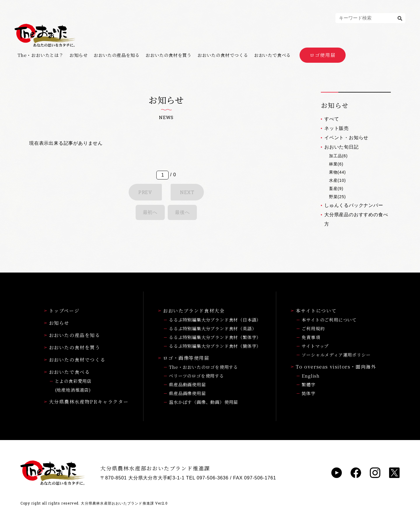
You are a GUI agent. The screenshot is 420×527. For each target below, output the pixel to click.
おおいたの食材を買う (169, 55)
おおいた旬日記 (342, 147)
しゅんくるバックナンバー (354, 205)
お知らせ (79, 55)
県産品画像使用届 (187, 393)
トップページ (62, 311)
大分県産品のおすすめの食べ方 (356, 219)
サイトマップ (315, 346)
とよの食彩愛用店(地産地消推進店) (73, 385)
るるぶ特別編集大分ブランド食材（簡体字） (215, 346)
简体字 (308, 393)
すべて (332, 119)
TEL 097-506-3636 (207, 478)
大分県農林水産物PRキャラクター (86, 402)
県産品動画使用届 (187, 384)
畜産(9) (336, 189)
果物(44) (337, 172)
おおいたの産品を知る (117, 55)
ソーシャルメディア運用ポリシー (336, 355)
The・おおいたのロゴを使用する (203, 367)
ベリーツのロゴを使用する (196, 376)
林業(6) (336, 164)
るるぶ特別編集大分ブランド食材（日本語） (215, 320)
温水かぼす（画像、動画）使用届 (203, 402)
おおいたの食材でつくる (223, 55)
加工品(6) (338, 156)
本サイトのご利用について (329, 320)
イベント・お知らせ (346, 138)
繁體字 (308, 384)
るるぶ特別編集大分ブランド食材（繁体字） (215, 337)
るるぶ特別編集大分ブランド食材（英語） (213, 328)
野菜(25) (337, 197)
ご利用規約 (313, 328)
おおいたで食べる (272, 55)
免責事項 (311, 337)
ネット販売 (337, 128)
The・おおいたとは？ (41, 55)
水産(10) (337, 180)
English (311, 376)
